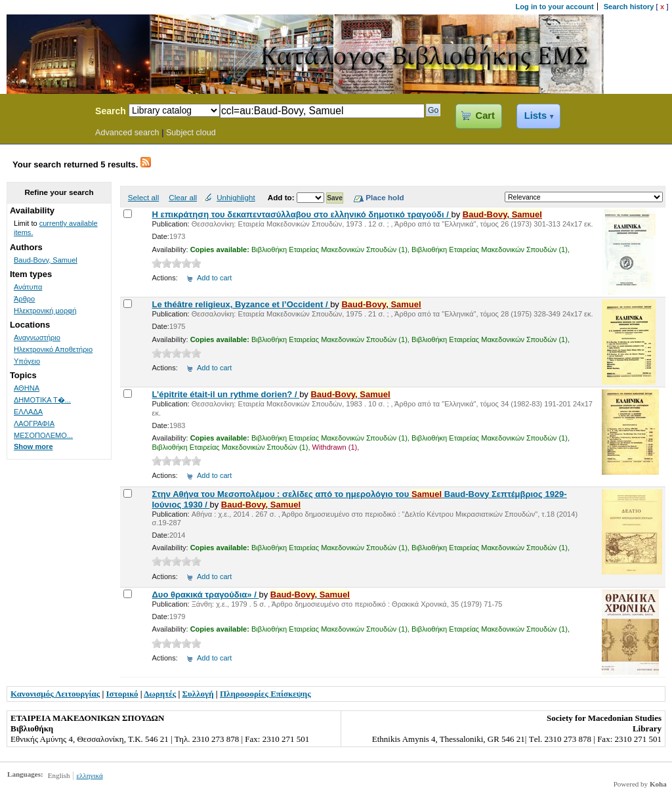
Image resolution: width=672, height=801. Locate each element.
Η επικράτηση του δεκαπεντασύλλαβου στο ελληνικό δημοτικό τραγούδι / (301, 214)
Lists (535, 116)
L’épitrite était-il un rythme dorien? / (225, 394)
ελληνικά (89, 775)
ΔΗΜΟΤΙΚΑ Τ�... (42, 400)
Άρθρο (24, 299)
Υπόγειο (27, 361)
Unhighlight (236, 197)
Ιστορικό (122, 694)
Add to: (282, 197)
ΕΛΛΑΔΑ (28, 412)
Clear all (183, 197)
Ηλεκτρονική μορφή (45, 311)
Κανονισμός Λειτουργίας (55, 694)
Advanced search (127, 133)
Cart (485, 116)
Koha (658, 784)
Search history (629, 7)
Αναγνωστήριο (37, 337)
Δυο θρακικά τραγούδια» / (205, 595)
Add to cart (214, 278)
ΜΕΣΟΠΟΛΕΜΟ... (43, 435)
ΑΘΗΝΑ (27, 388)
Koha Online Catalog (44, 113)
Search (111, 111)
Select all (143, 197)
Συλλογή (198, 694)
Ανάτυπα (28, 287)
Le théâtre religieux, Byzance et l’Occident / (241, 304)
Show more (33, 446)
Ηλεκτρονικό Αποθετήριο (53, 349)
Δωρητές (160, 694)
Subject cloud (191, 133)
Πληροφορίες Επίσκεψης (265, 694)
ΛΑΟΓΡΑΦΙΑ (34, 423)
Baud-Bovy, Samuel (46, 260)
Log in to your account (555, 7)
